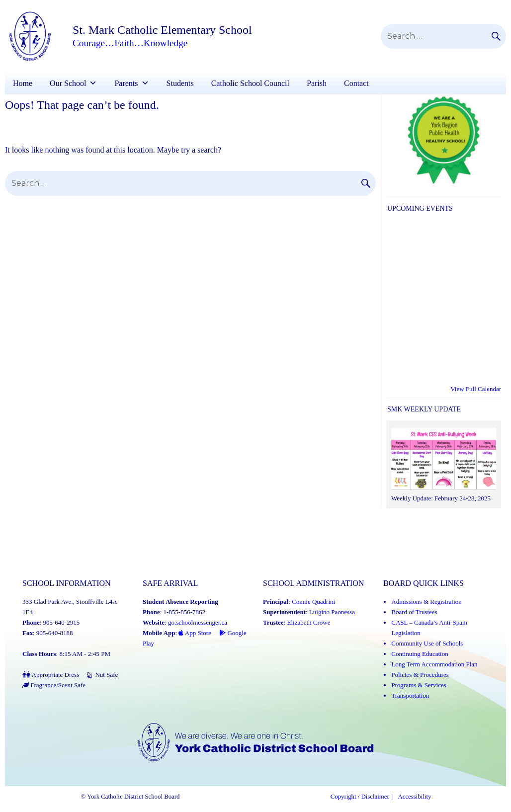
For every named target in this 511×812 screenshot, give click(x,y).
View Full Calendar (476, 389)
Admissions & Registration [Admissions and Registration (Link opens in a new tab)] (426, 602)
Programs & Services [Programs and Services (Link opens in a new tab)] (419, 685)
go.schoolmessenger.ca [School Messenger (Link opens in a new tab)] (198, 622)
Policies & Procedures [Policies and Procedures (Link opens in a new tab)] (420, 675)
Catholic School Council (250, 83)
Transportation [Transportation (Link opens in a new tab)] (410, 695)
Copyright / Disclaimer (360, 797)
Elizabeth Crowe (309, 622)
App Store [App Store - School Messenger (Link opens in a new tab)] (195, 633)
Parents (126, 83)
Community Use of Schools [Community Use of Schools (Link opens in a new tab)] (427, 643)
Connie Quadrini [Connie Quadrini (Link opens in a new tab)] (313, 602)
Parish (317, 83)
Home (23, 83)
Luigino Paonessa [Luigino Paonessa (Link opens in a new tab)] (332, 612)
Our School (68, 83)
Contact (356, 83)
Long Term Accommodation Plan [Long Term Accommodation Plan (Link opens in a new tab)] (434, 664)
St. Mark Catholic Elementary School (162, 30)
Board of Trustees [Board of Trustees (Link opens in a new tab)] (414, 612)
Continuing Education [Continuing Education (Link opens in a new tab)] (420, 654)
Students (180, 83)
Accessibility (415, 797)
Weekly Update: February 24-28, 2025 (441, 498)
